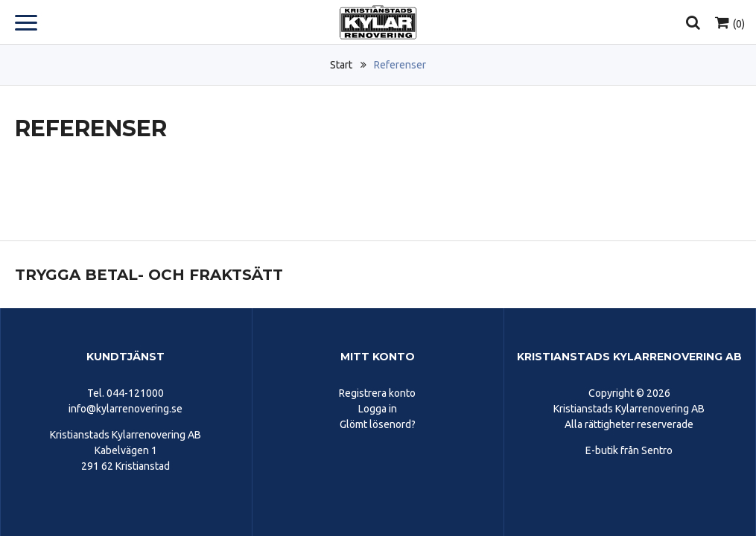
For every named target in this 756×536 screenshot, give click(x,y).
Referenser (400, 65)
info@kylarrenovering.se (126, 409)
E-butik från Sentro (629, 450)
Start (341, 65)
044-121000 (135, 393)
